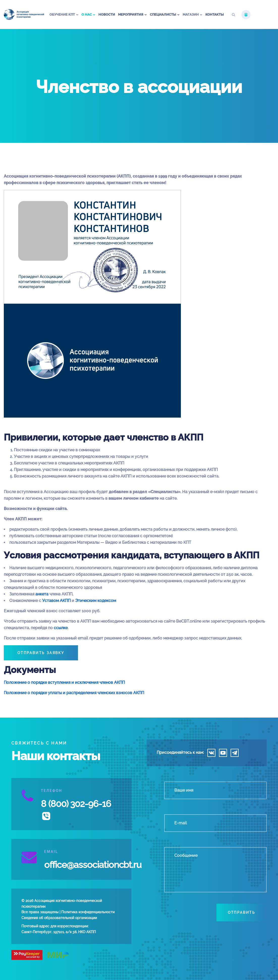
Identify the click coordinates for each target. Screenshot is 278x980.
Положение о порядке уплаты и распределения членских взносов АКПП (74, 693)
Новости (107, 14)
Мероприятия (131, 14)
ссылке (61, 628)
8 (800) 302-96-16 (76, 804)
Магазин (191, 14)
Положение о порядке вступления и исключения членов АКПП (64, 682)
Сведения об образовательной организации (59, 918)
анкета (42, 594)
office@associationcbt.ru (93, 865)
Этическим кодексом (96, 601)
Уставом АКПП (56, 601)
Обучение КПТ (62, 14)
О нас (87, 14)
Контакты (215, 14)
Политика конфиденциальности (88, 912)
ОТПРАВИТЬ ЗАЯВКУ (41, 653)
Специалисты (163, 14)
